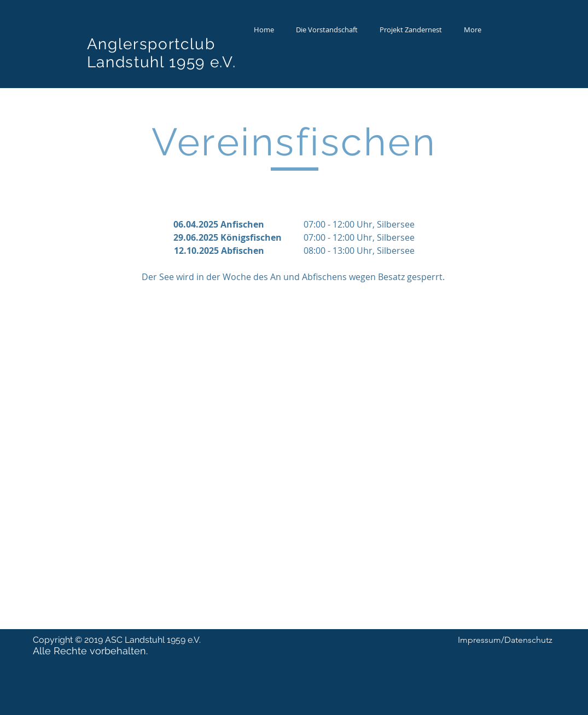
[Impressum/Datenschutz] (505, 640)
